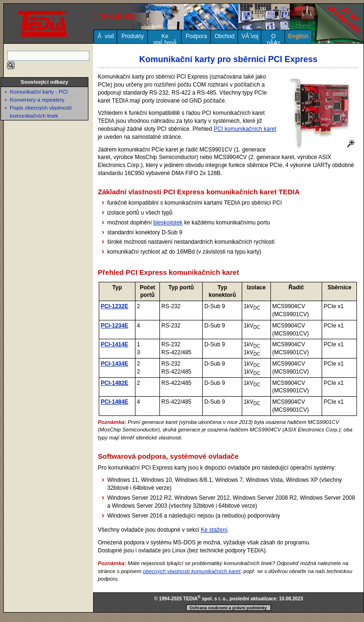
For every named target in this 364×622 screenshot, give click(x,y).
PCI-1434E (115, 364)
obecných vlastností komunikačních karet (192, 571)
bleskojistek (168, 223)
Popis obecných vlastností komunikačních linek (41, 112)
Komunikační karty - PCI (39, 92)
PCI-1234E (115, 326)
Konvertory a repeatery (37, 100)
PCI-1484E (115, 402)
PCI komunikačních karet (245, 129)
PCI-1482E (115, 383)
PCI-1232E (115, 306)
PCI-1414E (115, 344)
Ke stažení (214, 530)
